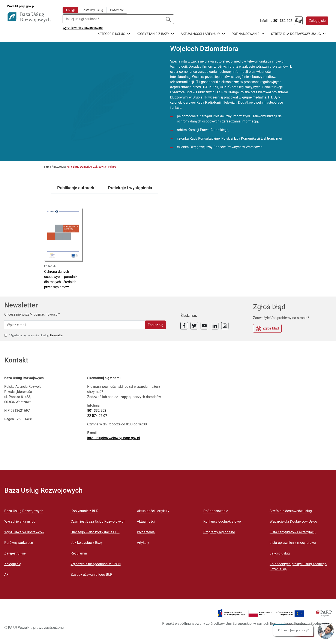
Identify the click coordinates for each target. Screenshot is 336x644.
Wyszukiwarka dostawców (24, 532)
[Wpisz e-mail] (74, 325)
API (7, 575)
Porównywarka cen (19, 543)
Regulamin (79, 553)
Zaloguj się (317, 21)
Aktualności (146, 521)
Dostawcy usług (92, 10)
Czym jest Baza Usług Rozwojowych (98, 521)
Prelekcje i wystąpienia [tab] (130, 188)
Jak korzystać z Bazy (87, 543)
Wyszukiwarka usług (20, 521)
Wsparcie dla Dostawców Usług (293, 521)
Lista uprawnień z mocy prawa (293, 543)
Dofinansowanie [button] (246, 34)
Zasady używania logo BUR (91, 575)
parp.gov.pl (27, 6)
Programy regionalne (219, 532)
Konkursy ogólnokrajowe (222, 521)
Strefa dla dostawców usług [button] (296, 34)
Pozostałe (117, 10)
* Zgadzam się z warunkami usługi (29, 336)
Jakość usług (280, 553)
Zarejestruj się (15, 553)
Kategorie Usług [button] (111, 34)
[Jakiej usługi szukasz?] (114, 19)
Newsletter (57, 336)
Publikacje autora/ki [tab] (76, 188)
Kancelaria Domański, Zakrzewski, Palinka (92, 167)
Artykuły (143, 543)
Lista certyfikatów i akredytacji (292, 532)
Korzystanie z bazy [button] (153, 34)
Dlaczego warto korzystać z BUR (95, 532)
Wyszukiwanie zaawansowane (83, 28)
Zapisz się (155, 325)
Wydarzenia (146, 532)
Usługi (70, 10)
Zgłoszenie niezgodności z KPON (96, 564)
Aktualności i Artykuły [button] (200, 34)
